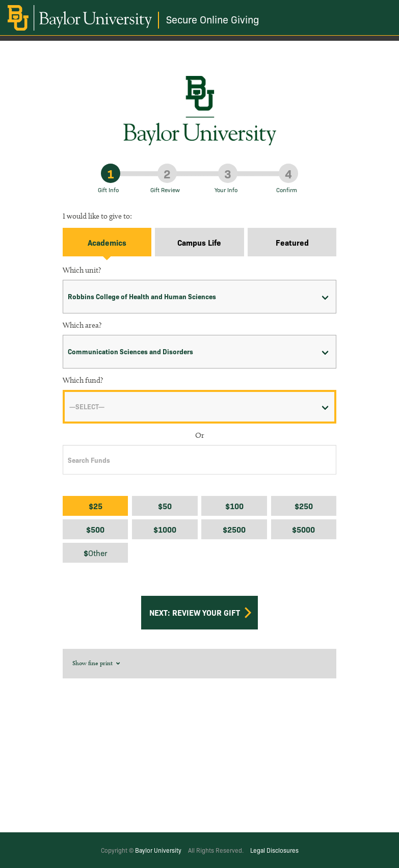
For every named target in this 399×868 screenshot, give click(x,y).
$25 (96, 506)
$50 (165, 506)
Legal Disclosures (274, 850)
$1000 (165, 529)
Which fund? (83, 380)
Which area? (82, 325)
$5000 (303, 529)
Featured (292, 242)
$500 (95, 529)
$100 (234, 506)
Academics (107, 242)
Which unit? (82, 270)
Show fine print (97, 663)
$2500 (234, 529)
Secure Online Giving (213, 19)
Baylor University (158, 850)
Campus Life (199, 242)
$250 (304, 506)
